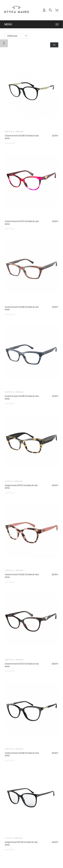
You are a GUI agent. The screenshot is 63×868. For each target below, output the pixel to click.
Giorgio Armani (14, 481)
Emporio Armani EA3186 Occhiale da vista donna (22, 308)
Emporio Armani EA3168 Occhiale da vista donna (22, 137)
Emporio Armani (14, 132)
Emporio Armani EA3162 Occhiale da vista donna (22, 576)
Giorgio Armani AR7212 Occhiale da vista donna (21, 487)
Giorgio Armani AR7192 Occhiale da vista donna (21, 843)
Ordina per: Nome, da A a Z (18, 36)
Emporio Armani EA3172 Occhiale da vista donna (22, 223)
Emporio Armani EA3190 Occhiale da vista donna (22, 754)
